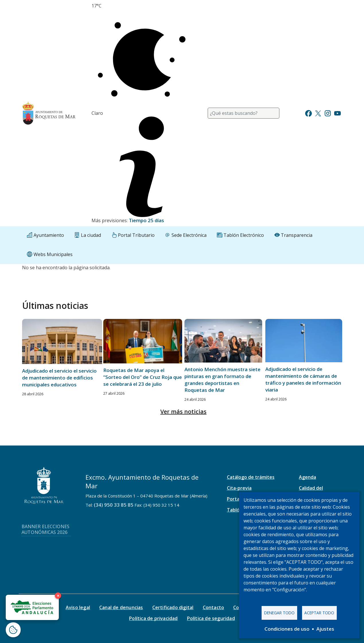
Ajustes (325, 629)
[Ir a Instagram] (328, 113)
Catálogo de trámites (251, 477)
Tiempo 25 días (146, 220)
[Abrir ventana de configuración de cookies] (13, 630)
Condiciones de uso (287, 629)
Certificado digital (173, 607)
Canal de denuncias (121, 607)
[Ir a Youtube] (337, 113)
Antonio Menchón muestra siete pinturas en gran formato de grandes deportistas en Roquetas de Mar (222, 380)
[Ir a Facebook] (308, 113)
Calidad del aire (311, 491)
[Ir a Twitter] (318, 113)
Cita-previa (239, 488)
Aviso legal (78, 607)
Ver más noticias (183, 411)
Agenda (307, 477)
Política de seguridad (211, 618)
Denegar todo (279, 613)
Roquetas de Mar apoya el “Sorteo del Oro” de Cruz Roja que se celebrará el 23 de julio (143, 377)
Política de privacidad (153, 618)
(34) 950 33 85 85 (114, 505)
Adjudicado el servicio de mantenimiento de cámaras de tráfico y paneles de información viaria (303, 379)
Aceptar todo (319, 613)
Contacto (214, 607)
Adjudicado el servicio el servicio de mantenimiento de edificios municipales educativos (59, 378)
